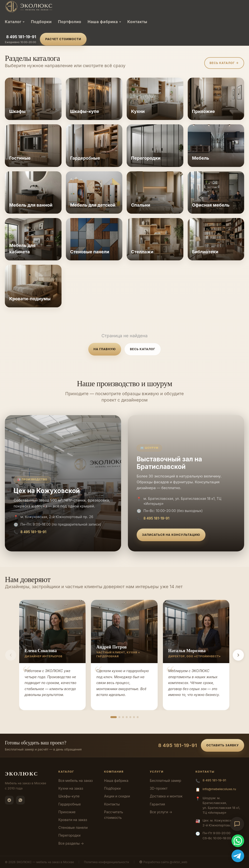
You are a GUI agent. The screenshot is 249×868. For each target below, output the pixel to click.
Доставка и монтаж (166, 796)
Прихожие (67, 812)
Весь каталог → (224, 63)
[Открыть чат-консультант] (237, 824)
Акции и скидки (117, 796)
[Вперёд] (238, 655)
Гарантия (157, 804)
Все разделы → (71, 843)
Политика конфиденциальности (106, 862)
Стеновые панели (73, 827)
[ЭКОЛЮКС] (46, 7)
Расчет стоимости (63, 39)
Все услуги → (161, 812)
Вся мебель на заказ (76, 781)
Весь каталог (142, 349)
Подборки (41, 22)
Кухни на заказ (71, 788)
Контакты (137, 22)
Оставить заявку (222, 745)
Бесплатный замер (165, 781)
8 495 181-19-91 (21, 37)
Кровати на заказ (73, 820)
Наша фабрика (104, 22)
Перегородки (69, 835)
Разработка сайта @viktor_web (163, 862)
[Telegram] (9, 800)
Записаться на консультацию (171, 535)
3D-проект (159, 788)
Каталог (15, 22)
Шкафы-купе (69, 796)
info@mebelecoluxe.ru (219, 789)
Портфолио (70, 22)
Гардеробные (70, 804)
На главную (105, 349)
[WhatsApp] (20, 800)
